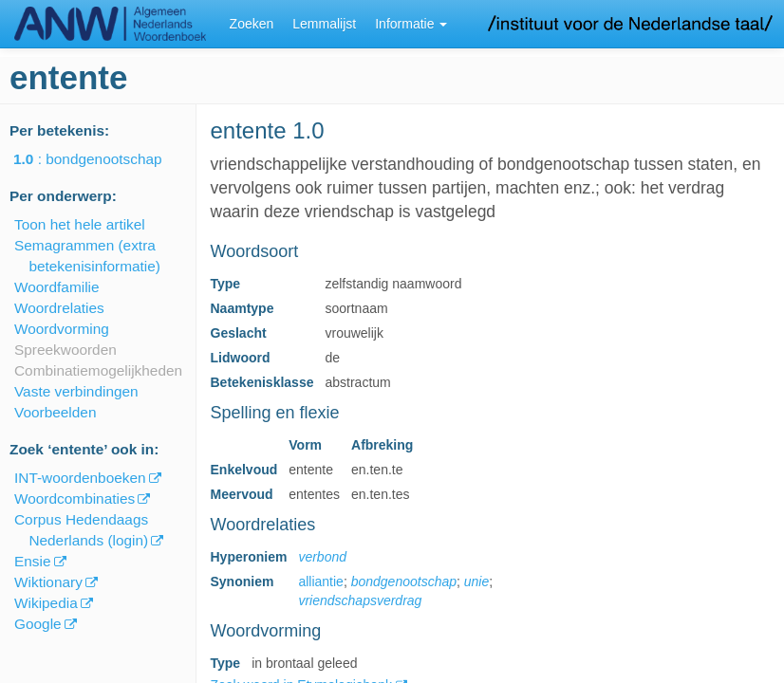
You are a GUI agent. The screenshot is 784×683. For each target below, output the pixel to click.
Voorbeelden (55, 412)
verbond (322, 557)
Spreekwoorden (65, 350)
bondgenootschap (404, 581)
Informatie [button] (411, 24)
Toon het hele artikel (80, 224)
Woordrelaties (59, 308)
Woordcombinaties (75, 498)
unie (476, 581)
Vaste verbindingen (76, 391)
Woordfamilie (57, 287)
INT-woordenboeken (80, 478)
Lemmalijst (324, 24)
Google (38, 624)
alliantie (320, 581)
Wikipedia (46, 603)
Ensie (33, 561)
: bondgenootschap (101, 159)
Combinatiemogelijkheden (98, 370)
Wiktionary (48, 582)
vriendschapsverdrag (360, 600)
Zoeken (252, 24)
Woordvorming (62, 329)
